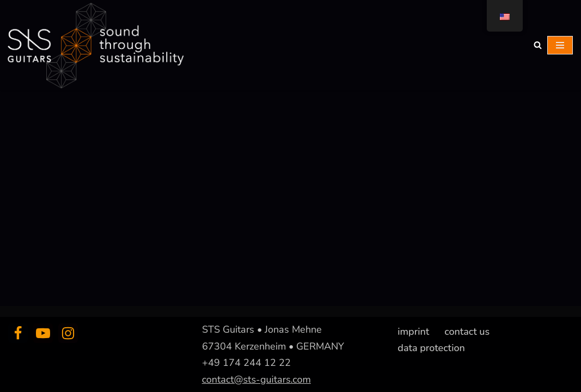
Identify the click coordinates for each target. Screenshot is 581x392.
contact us (467, 332)
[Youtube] (43, 333)
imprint (413, 332)
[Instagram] (68, 333)
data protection (431, 347)
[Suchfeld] (538, 45)
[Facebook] (18, 333)
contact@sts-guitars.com (256, 379)
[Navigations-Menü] (560, 45)
